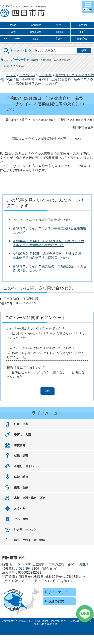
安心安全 (45, 75)
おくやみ (20, 508)
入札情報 (45, 60)
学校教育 (20, 445)
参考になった (21, 372)
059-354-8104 (29, 568)
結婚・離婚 (21, 477)
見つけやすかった (24, 333)
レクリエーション (25, 529)
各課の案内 (56, 601)
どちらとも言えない (58, 333)
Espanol (82, 25)
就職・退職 (21, 456)
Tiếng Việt (35, 32)
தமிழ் (35, 39)
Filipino (59, 32)
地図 (83, 564)
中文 (59, 25)
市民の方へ (27, 75)
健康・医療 (21, 487)
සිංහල (59, 39)
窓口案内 (32, 60)
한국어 (12, 32)
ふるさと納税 (62, 60)
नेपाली (82, 32)
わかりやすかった (24, 353)
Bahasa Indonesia (12, 39)
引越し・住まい (24, 466)
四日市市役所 (23, 11)
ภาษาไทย (82, 39)
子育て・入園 (22, 435)
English (12, 25)
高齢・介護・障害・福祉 (29, 498)
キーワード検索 (17, 48)
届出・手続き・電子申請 (29, 540)
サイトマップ (58, 592)
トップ (11, 75)
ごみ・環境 (21, 519)
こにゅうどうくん (13, 66)
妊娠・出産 (21, 424)
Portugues (35, 25)
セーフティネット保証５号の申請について (43, 220)
